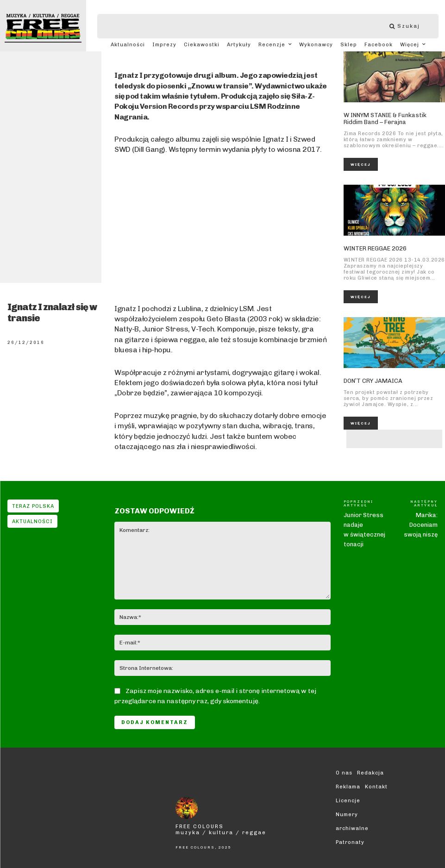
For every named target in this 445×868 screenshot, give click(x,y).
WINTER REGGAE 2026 (375, 248)
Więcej (361, 164)
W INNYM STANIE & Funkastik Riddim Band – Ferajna (385, 119)
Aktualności (32, 521)
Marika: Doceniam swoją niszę (421, 525)
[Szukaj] (409, 26)
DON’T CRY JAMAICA (373, 381)
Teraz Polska (33, 506)
